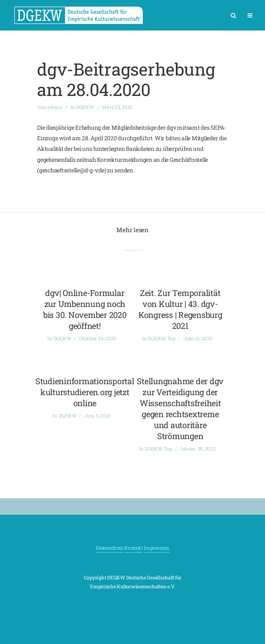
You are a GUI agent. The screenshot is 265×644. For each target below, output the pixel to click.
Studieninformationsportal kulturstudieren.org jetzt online (85, 392)
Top (171, 338)
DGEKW (85, 107)
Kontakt (133, 548)
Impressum (157, 548)
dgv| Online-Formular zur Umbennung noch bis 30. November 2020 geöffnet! (85, 309)
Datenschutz (109, 548)
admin (55, 107)
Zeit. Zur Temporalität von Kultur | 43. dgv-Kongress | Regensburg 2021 (180, 309)
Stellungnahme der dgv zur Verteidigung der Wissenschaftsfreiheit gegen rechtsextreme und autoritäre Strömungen (180, 408)
